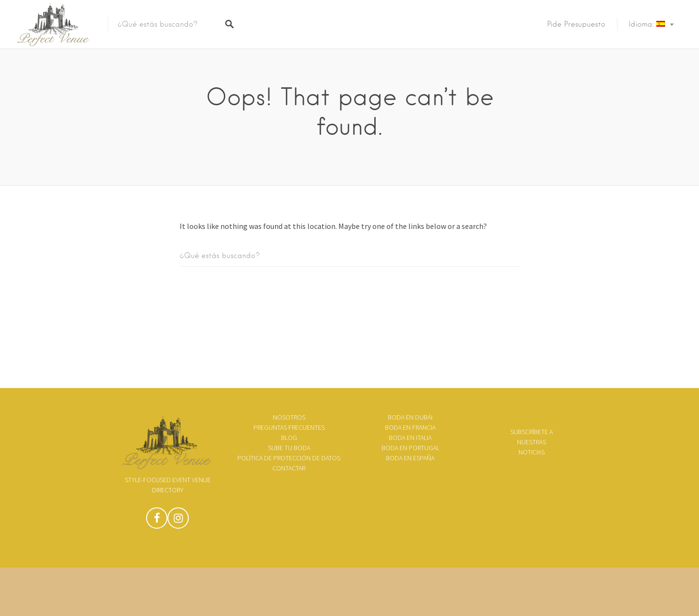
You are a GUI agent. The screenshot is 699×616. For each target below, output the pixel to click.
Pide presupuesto (576, 24)
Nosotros (289, 417)
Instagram (178, 520)
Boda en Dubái (410, 417)
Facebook (157, 520)
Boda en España (410, 458)
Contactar (289, 468)
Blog (289, 438)
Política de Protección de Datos (289, 458)
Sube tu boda (289, 448)
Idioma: (647, 24)
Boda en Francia (410, 427)
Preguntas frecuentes (289, 427)
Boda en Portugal (410, 448)
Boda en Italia (410, 438)
